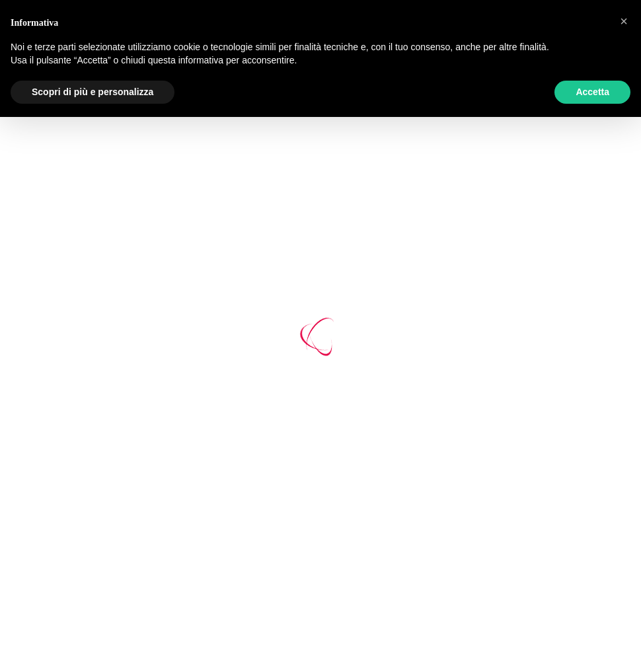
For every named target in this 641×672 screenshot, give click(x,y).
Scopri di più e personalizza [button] (93, 92)
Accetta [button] (592, 92)
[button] (624, 21)
